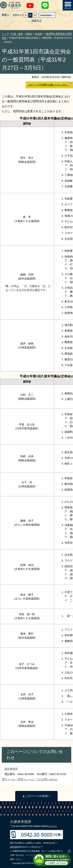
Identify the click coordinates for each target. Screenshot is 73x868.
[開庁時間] (14, 847)
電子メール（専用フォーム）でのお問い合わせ (30, 779)
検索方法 (37, 21)
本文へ (5, 15)
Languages (48, 15)
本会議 (38, 34)
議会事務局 (11, 769)
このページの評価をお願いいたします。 (49, 85)
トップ (5, 34)
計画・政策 (17, 34)
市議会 (29, 34)
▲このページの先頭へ (36, 796)
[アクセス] (52, 826)
